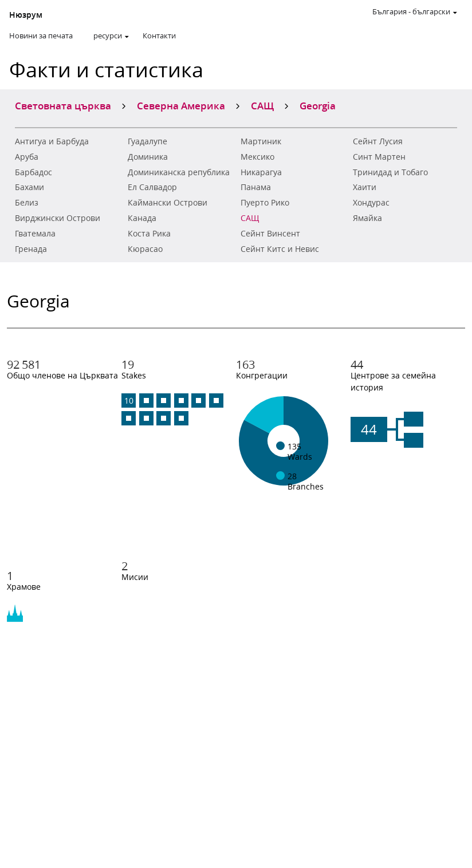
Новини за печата (41, 35)
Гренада (31, 249)
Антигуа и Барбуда (52, 141)
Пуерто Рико (265, 203)
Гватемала (35, 234)
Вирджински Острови (58, 218)
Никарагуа (261, 172)
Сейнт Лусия (378, 141)
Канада (142, 218)
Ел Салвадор (152, 187)
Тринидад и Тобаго (390, 172)
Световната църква (63, 105)
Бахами (29, 187)
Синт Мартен (379, 157)
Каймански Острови (168, 203)
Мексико (257, 157)
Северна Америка (181, 105)
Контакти (159, 35)
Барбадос (34, 172)
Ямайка (367, 218)
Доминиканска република (179, 172)
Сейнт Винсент (270, 234)
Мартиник (261, 141)
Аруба (27, 157)
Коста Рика (149, 234)
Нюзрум (26, 15)
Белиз (27, 203)
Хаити (365, 187)
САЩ (250, 218)
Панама (256, 187)
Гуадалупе (147, 141)
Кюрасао (145, 249)
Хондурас (371, 203)
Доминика (148, 157)
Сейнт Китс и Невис (280, 249)
